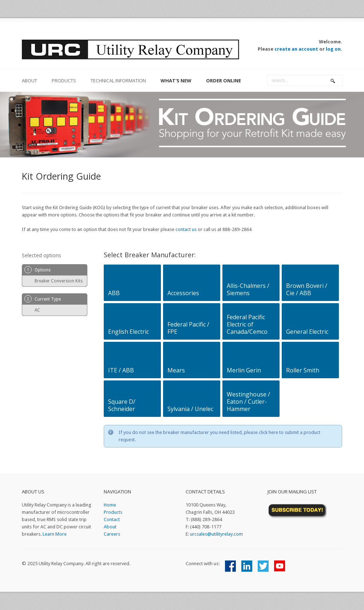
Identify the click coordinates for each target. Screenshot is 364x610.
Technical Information (118, 81)
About (110, 527)
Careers (112, 534)
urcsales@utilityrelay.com (216, 534)
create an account (296, 49)
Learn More (55, 534)
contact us (186, 229)
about (29, 81)
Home (110, 505)
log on (333, 49)
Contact (112, 519)
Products (64, 81)
